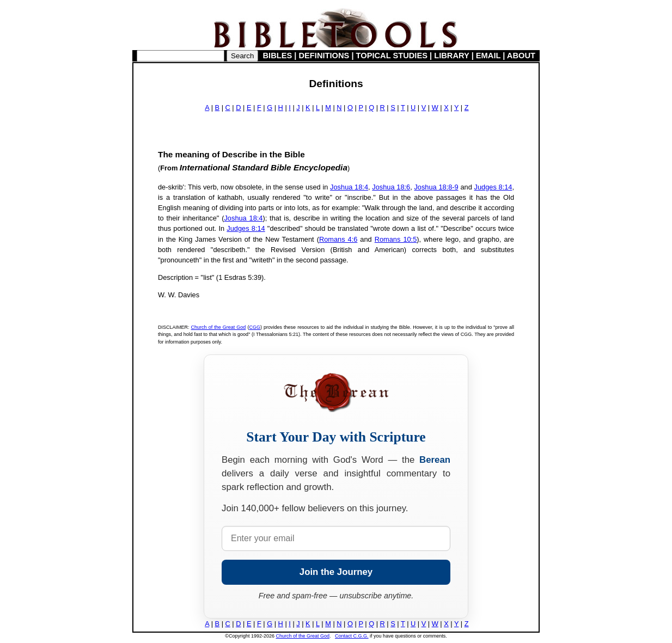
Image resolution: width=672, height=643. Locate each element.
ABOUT (521, 56)
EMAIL (488, 56)
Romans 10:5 (396, 239)
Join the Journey (336, 572)
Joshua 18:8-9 (436, 187)
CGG (255, 327)
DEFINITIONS (324, 56)
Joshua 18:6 (391, 187)
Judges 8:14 (493, 187)
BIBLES (278, 56)
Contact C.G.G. (352, 636)
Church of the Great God (219, 327)
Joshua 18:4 (349, 187)
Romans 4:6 (338, 239)
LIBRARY (451, 56)
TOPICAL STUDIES (392, 56)
